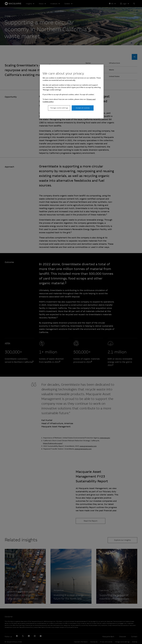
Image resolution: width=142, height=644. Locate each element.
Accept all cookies (83, 108)
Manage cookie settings (59, 108)
